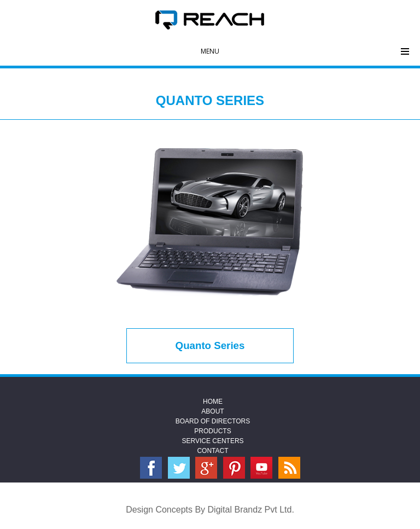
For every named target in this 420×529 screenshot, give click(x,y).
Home (213, 402)
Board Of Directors (213, 421)
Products (212, 431)
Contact (212, 451)
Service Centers (212, 441)
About (212, 411)
